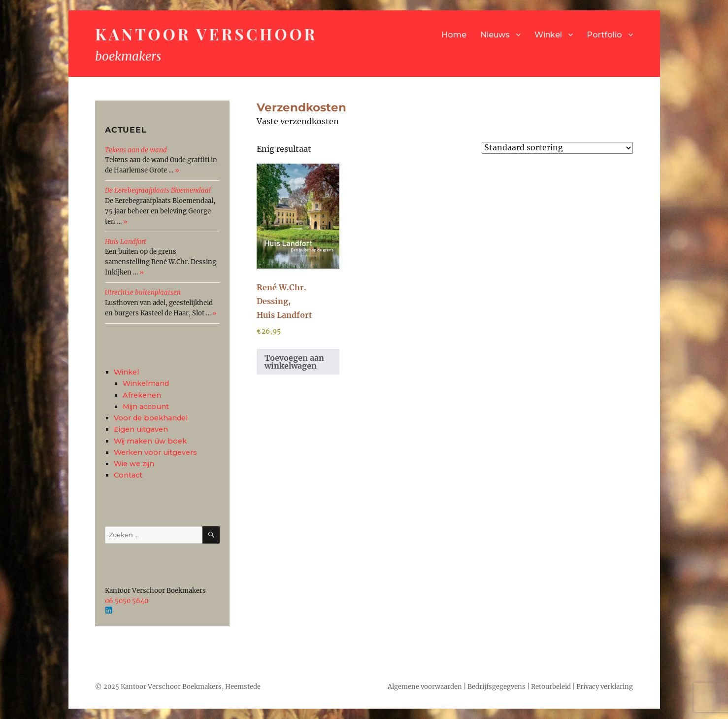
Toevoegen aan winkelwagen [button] (294, 362)
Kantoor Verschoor (206, 34)
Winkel (548, 35)
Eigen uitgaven (141, 429)
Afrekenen (142, 395)
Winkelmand (146, 383)
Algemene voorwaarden (425, 687)
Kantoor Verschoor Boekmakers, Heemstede (191, 687)
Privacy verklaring (605, 687)
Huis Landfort (126, 242)
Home (454, 35)
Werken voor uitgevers (155, 452)
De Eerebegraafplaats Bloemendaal (158, 190)
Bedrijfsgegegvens (496, 687)
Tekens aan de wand (136, 150)
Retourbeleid (551, 687)
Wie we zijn (134, 464)
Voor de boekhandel (151, 418)
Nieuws (495, 35)
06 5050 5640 (127, 601)
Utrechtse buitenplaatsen (143, 292)
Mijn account (146, 407)
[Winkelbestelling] (557, 148)
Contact (128, 475)
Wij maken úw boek (150, 441)
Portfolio (604, 35)
